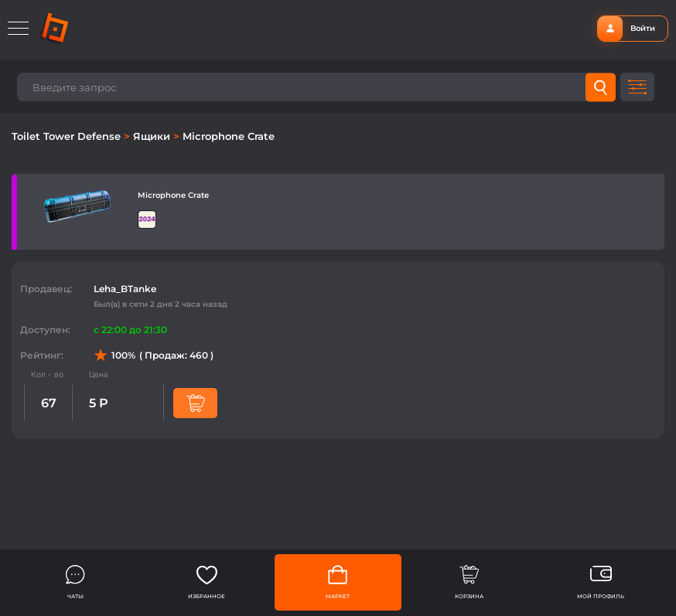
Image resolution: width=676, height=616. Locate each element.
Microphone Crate (229, 136)
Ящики (153, 136)
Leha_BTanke (125, 289)
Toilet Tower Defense (68, 136)
